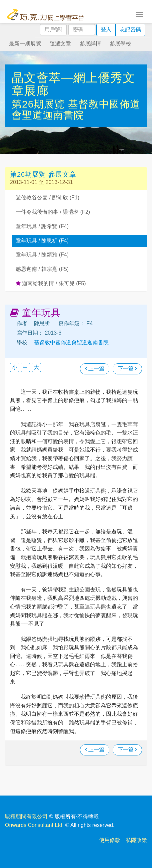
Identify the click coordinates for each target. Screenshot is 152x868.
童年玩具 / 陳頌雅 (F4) (42, 255)
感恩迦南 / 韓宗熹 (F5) (42, 269)
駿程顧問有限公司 (26, 816)
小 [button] (15, 367)
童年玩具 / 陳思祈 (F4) (42, 241)
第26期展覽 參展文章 (43, 174)
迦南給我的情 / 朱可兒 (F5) (51, 283)
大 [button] (36, 367)
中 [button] (25, 367)
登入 (106, 30)
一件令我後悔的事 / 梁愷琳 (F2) (53, 212)
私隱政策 (136, 840)
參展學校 (120, 44)
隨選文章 (60, 44)
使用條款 (110, 840)
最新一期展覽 (25, 44)
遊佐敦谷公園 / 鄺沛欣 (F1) (47, 198)
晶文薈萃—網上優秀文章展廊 (73, 84)
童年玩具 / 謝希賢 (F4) (42, 226)
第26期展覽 (40, 104)
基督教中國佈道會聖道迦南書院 (76, 110)
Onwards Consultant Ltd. (34, 825)
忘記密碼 (130, 30)
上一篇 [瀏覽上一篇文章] (95, 369)
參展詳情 (90, 44)
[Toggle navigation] (139, 14)
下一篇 (127, 369)
